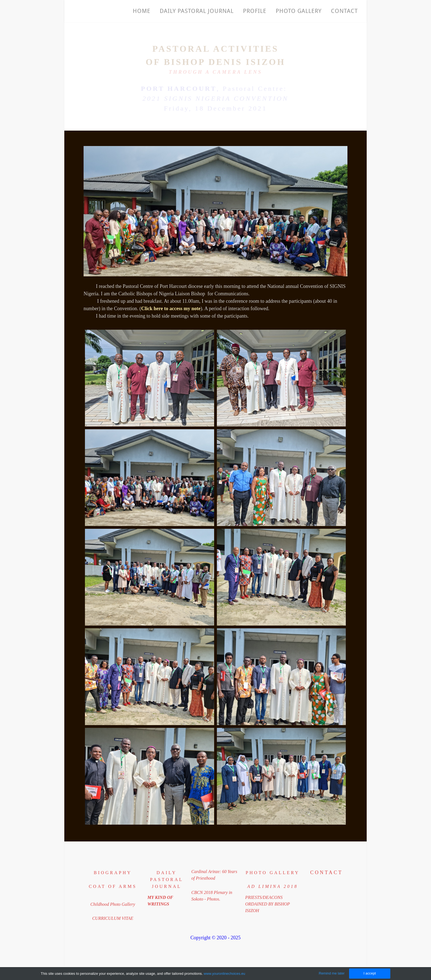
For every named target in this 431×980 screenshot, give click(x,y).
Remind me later (332, 973)
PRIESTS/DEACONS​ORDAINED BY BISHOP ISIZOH (267, 904)
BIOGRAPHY (113, 873)
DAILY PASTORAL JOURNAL (167, 879)
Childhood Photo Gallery (113, 904)
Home (142, 11)
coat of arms (113, 886)
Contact (344, 11)
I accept (370, 973)
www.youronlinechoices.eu (224, 974)
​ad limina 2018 (273, 886)
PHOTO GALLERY (299, 11)
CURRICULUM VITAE (113, 918)
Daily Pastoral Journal (197, 11)
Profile (255, 11)
